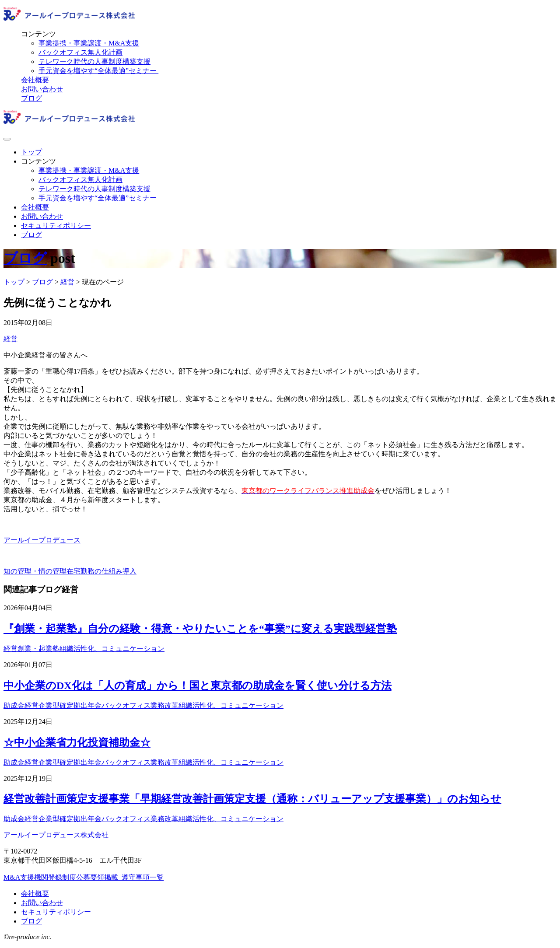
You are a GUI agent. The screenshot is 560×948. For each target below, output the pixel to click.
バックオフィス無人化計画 (80, 52)
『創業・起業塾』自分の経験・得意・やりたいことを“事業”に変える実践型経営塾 (200, 629)
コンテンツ (38, 34)
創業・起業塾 (38, 649)
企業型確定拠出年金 (70, 705)
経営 (10, 339)
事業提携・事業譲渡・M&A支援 (89, 43)
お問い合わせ (42, 89)
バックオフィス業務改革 (140, 705)
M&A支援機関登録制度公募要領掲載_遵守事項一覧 (84, 877)
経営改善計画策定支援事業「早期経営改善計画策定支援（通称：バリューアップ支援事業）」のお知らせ (252, 799)
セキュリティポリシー (56, 226)
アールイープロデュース (42, 540)
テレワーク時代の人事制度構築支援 (94, 61)
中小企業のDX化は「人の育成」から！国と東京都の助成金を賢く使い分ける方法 (198, 686)
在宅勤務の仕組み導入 (101, 571)
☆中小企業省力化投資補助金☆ (77, 742)
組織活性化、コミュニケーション (112, 649)
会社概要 (35, 80)
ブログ (31, 98)
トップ (31, 152)
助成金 (14, 705)
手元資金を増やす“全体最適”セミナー (98, 71)
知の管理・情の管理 (35, 571)
